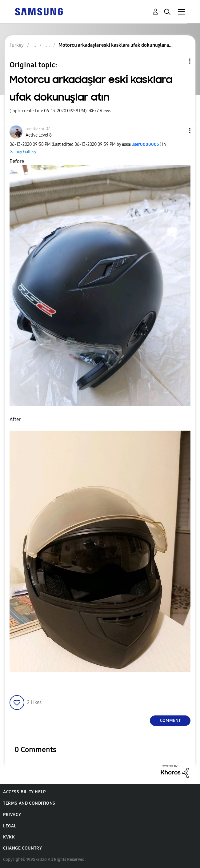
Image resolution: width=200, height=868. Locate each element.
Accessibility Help (24, 792)
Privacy (12, 815)
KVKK (9, 837)
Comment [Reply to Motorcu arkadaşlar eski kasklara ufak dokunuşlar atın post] (170, 721)
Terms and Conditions (29, 803)
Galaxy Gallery (23, 152)
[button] (180, 130)
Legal (10, 826)
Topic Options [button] (179, 61)
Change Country (22, 848)
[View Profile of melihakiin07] (38, 129)
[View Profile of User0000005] (145, 144)
